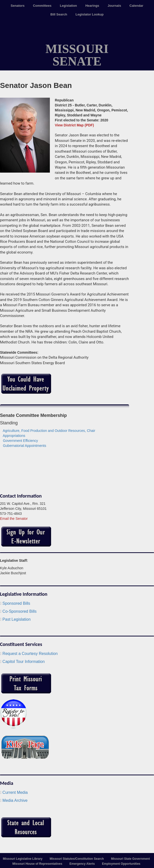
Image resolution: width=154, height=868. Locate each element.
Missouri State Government (130, 859)
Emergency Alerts (82, 864)
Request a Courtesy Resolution (30, 654)
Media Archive (15, 800)
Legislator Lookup (90, 14)
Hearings (92, 6)
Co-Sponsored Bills (20, 611)
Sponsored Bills (16, 603)
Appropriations (14, 436)
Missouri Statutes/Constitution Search (77, 859)
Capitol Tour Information (24, 662)
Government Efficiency (21, 441)
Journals (114, 6)
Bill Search (59, 14)
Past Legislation (17, 619)
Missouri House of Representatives (37, 864)
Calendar (137, 6)
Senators (18, 6)
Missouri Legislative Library (23, 859)
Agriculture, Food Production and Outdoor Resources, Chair (49, 431)
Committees (42, 6)
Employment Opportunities (121, 864)
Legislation (68, 6)
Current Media (15, 792)
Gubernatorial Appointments (25, 446)
